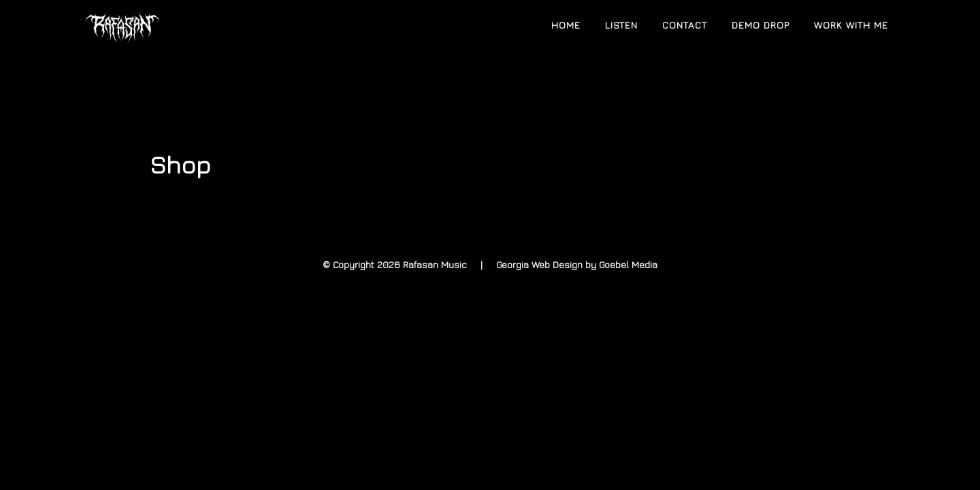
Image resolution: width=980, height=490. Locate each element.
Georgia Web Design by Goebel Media (577, 264)
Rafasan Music (204, 26)
